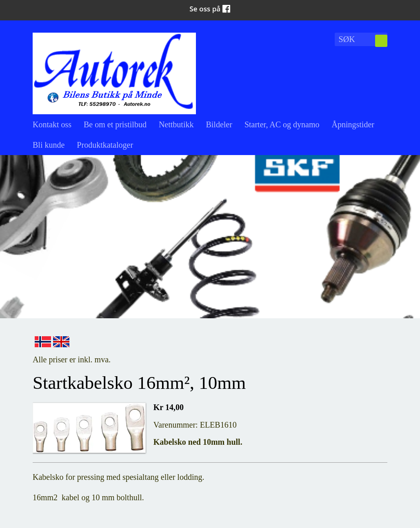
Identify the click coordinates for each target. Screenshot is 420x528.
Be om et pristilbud (115, 124)
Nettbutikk (176, 124)
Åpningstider (353, 124)
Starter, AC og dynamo (282, 124)
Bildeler (219, 124)
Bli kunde (49, 145)
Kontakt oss (52, 124)
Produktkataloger (105, 145)
